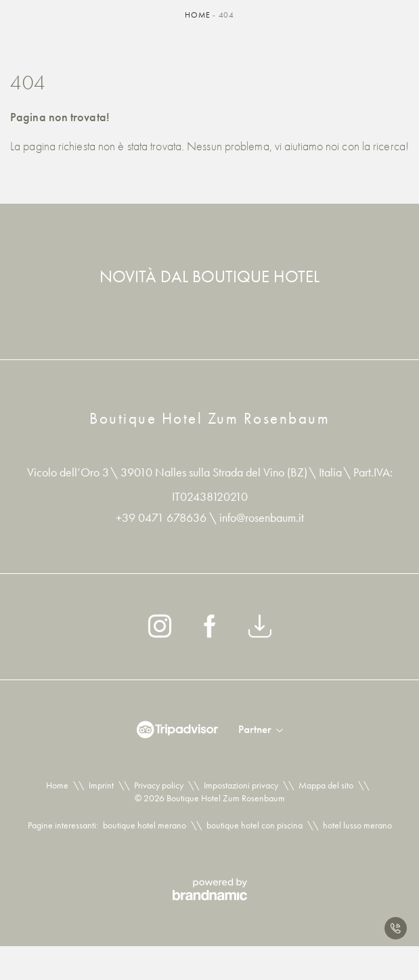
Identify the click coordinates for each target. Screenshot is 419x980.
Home (199, 15)
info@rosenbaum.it (262, 517)
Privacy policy (159, 785)
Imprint (101, 785)
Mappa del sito (326, 785)
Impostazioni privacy (241, 785)
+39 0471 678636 (162, 517)
